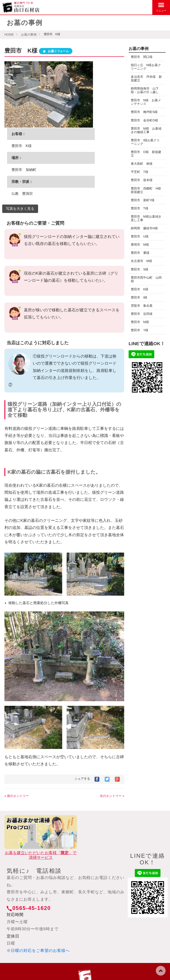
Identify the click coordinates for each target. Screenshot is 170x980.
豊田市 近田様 (142, 314)
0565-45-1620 (32, 908)
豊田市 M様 (140, 322)
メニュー (161, 7)
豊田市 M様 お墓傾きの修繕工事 (145, 130)
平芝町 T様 (140, 172)
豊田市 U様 (140, 236)
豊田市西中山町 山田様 (145, 279)
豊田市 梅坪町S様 (144, 112)
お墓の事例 (29, 34)
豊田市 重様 (140, 253)
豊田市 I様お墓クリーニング (145, 142)
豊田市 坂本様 (142, 180)
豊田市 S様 (140, 269)
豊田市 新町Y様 (143, 200)
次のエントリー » (112, 796)
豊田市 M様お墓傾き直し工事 (145, 218)
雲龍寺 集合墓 (142, 306)
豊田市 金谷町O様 (144, 120)
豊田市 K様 (140, 289)
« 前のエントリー (17, 796)
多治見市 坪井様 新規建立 (145, 78)
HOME (9, 34)
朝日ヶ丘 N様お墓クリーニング (146, 67)
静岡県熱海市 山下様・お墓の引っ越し (145, 90)
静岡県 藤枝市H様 (146, 228)
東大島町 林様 (142, 164)
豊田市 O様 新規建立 (146, 154)
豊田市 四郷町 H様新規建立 (146, 190)
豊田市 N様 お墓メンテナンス (146, 102)
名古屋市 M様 (141, 261)
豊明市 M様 (140, 245)
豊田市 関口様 (143, 57)
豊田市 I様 (139, 297)
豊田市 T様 (140, 208)
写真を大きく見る (20, 209)
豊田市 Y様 (140, 330)
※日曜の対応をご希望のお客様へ (38, 951)
